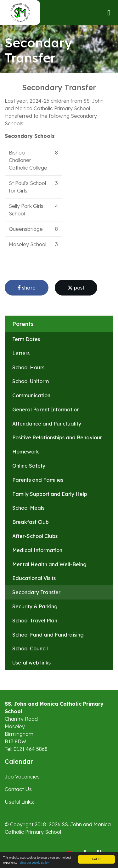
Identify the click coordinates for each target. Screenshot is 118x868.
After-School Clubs (35, 536)
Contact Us (18, 789)
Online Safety (29, 466)
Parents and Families (38, 480)
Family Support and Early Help (50, 494)
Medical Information (37, 550)
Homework (26, 452)
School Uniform (31, 381)
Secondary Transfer (36, 592)
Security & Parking (35, 606)
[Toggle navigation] (109, 13)
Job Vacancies (22, 777)
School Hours (28, 367)
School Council (30, 648)
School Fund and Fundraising (48, 635)
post (76, 288)
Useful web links (31, 663)
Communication (31, 395)
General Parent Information (46, 410)
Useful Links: (19, 802)
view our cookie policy (34, 863)
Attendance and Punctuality (47, 424)
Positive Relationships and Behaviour (57, 437)
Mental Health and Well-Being (49, 564)
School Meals (28, 508)
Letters (21, 353)
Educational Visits (34, 578)
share (27, 288)
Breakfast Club (31, 522)
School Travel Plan (35, 621)
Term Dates (26, 339)
